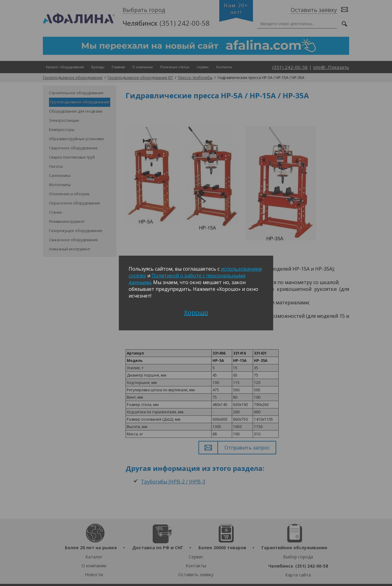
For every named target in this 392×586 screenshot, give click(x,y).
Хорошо (196, 312)
